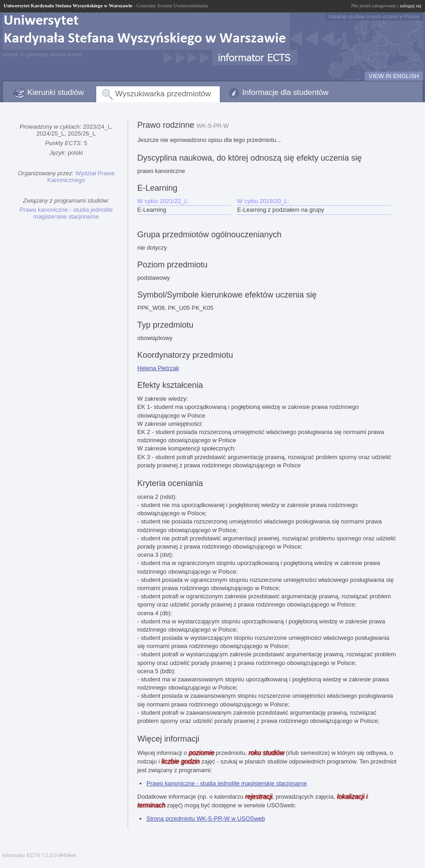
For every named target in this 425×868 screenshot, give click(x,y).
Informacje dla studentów (285, 92)
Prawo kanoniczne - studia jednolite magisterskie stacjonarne (66, 213)
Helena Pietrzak (158, 368)
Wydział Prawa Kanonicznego (81, 177)
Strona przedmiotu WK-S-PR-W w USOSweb (206, 818)
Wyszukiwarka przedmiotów (163, 94)
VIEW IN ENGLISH (394, 76)
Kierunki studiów (56, 92)
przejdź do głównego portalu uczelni (42, 54)
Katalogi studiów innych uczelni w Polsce (374, 16)
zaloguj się (411, 5)
